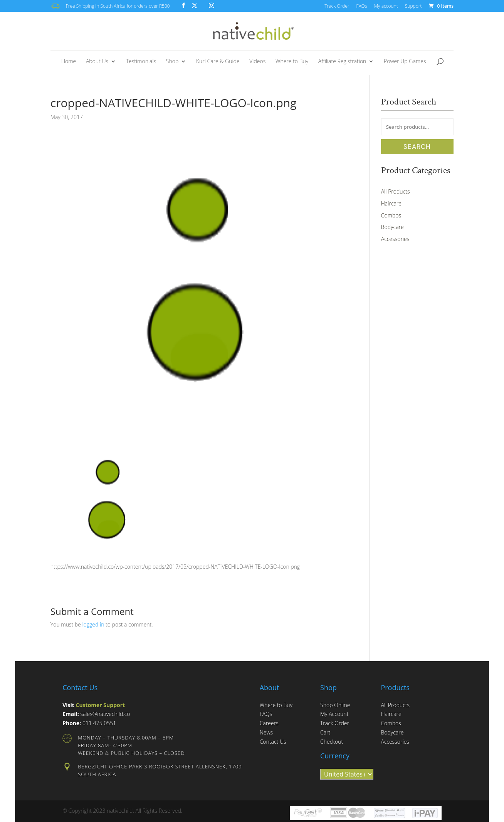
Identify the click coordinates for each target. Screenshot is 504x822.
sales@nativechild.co (105, 714)
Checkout (332, 742)
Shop (172, 62)
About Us (97, 62)
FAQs (362, 7)
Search (417, 147)
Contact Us (273, 742)
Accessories (395, 239)
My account (386, 7)
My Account (334, 714)
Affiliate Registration (342, 62)
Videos (257, 62)
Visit (94, 705)
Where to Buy (292, 62)
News (266, 732)
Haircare (391, 203)
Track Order (337, 7)
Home (69, 62)
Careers (269, 723)
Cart (325, 732)
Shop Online (335, 705)
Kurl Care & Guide (218, 62)
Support (413, 7)
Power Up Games (405, 62)
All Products (396, 191)
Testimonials (141, 62)
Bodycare (392, 227)
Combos (391, 215)
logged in (93, 624)
